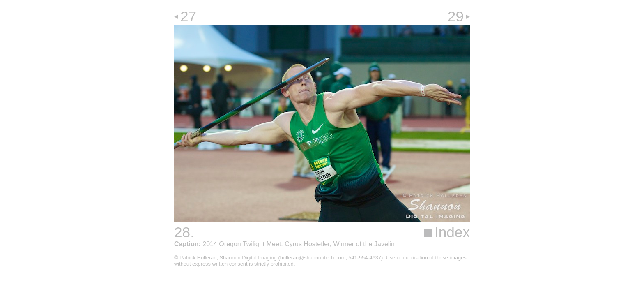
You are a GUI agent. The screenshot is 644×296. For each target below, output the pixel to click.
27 (188, 16)
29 (456, 16)
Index (452, 232)
